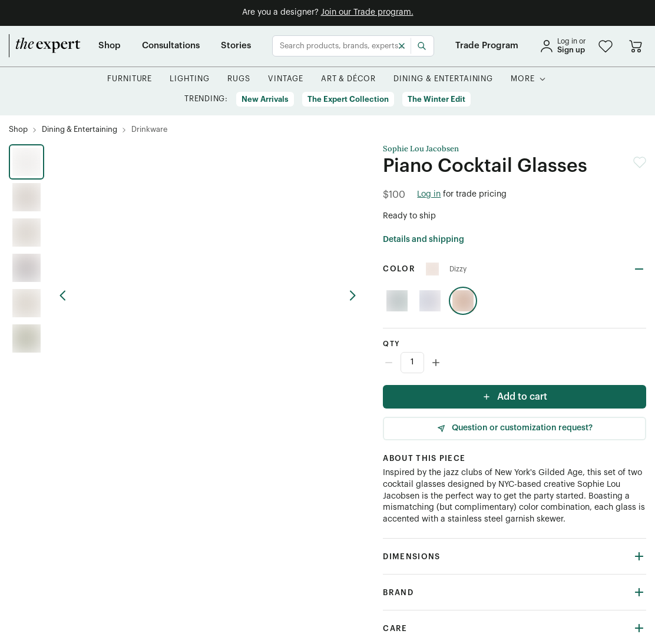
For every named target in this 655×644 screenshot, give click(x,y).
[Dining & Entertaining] (443, 79)
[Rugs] (239, 79)
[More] (523, 79)
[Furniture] (130, 79)
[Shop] (110, 46)
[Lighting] (190, 79)
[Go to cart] (636, 46)
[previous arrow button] (68, 296)
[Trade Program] (487, 46)
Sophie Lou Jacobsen (421, 149)
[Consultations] (171, 46)
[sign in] (563, 46)
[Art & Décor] (349, 79)
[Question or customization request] (515, 429)
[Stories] (236, 46)
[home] (45, 46)
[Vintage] (286, 79)
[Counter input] (515, 363)
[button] (606, 46)
